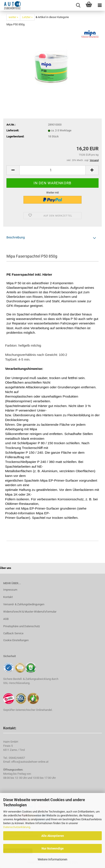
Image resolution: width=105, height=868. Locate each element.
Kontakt (8, 597)
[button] (13, 170)
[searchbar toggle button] (78, 5)
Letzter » (27, 17)
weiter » (13, 17)
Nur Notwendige (53, 848)
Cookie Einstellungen (16, 640)
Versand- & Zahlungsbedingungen (24, 604)
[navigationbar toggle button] (100, 5)
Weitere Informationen (52, 859)
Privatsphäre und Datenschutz (22, 626)
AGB (6, 619)
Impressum (10, 590)
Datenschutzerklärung (17, 827)
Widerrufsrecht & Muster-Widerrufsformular (30, 612)
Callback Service (13, 633)
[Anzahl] (52, 170)
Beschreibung (16, 237)
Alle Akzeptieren (53, 836)
